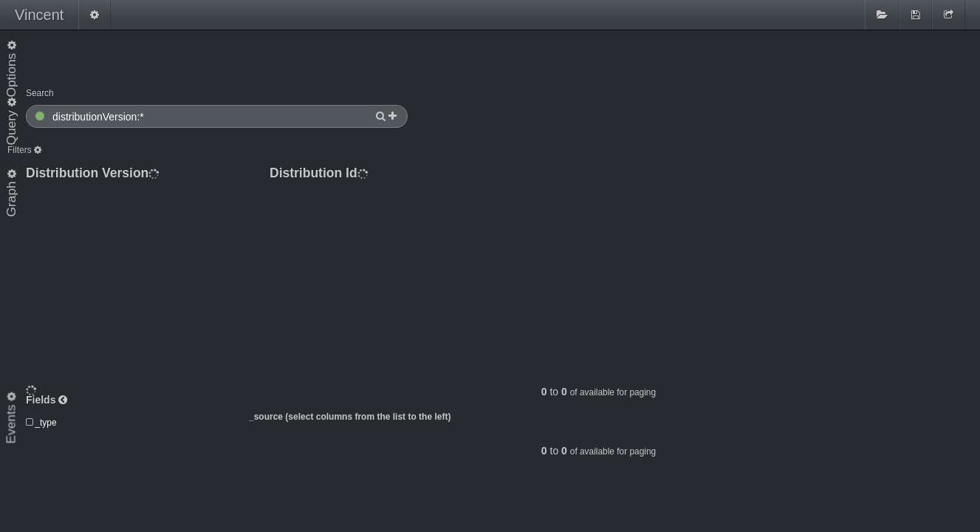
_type (45, 392)
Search (40, 93)
